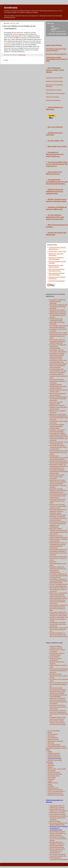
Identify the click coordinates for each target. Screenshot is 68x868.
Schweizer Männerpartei (54, 755)
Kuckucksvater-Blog (53, 738)
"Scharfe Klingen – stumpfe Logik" (57, 251)
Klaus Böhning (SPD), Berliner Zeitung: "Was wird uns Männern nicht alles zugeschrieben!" (58, 482)
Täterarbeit (50, 764)
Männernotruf (51, 765)
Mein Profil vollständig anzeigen (58, 34)
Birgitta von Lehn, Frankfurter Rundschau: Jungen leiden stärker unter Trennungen (58, 407)
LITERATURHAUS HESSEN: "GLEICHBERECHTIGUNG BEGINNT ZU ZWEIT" (57, 59)
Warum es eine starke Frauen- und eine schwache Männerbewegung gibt (59, 684)
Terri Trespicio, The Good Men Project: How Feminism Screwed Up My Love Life (58, 707)
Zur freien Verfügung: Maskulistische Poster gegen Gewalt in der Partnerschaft (55, 217)
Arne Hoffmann (55, 28)
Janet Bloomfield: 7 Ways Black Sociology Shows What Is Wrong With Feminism (58, 624)
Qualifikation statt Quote (54, 753)
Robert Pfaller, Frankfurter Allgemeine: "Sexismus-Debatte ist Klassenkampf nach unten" (58, 491)
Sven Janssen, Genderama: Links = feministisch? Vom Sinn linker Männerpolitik (58, 307)
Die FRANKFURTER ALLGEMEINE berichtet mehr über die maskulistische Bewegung (57, 182)
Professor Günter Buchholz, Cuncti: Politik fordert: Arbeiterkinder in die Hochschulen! (59, 438)
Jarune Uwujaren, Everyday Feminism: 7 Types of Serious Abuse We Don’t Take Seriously (58, 723)
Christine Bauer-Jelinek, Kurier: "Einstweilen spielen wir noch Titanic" (58, 501)
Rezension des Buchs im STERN (54, 78)
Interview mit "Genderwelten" (53, 100)
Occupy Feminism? (55, 657)
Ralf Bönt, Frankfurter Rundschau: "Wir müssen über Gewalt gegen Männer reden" (58, 399)
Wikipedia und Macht (55, 821)
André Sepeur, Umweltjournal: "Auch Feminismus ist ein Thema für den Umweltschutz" (58, 518)
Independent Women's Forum (55, 793)
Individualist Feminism (53, 788)
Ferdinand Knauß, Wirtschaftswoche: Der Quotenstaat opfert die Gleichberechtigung (59, 458)
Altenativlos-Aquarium (53, 739)
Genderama (11, 8)
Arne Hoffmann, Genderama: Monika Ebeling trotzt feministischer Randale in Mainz (59, 472)
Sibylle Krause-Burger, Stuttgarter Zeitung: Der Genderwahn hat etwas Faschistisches (58, 366)
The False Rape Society (54, 772)
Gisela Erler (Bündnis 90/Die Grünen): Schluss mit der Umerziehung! (57, 477)
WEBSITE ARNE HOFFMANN (54, 45)
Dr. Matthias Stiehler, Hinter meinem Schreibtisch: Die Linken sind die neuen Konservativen (58, 371)
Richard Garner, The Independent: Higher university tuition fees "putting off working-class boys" (58, 595)
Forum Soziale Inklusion (54, 731)
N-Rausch (50, 767)
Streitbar (50, 752)
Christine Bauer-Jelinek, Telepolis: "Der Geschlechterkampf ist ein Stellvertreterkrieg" (58, 496)
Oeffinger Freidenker (53, 783)
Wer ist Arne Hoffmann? (55, 127)
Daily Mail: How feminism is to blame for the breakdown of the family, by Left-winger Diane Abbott (59, 635)
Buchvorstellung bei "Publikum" (54, 90)
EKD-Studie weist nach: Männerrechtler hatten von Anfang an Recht (58, 676)
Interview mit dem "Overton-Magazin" (56, 93)
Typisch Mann (51, 779)
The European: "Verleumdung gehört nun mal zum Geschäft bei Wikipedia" (58, 839)
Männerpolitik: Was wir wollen (57, 146)
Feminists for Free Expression (55, 790)
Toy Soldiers (51, 786)
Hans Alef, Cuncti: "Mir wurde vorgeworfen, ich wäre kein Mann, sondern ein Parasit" (58, 506)
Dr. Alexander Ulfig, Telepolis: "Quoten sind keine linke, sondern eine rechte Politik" (58, 447)
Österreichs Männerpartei (54, 757)
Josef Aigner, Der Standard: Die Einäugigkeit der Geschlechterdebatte (58, 346)
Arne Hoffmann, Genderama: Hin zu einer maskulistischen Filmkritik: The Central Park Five (59, 576)
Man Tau (50, 732)
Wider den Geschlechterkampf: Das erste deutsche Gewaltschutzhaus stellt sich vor (59, 671)
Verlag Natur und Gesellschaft (55, 741)
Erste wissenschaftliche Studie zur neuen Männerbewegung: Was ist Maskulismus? (57, 164)
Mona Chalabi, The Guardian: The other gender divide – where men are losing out (58, 589)
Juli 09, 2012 (22, 55)
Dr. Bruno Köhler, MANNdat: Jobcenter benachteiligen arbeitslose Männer (57, 426)
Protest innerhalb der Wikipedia (58, 814)
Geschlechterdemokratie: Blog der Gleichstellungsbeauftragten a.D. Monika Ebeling (56, 748)
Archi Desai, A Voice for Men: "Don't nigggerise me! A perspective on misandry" (59, 619)
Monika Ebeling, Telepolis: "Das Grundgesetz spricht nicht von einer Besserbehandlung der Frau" (59, 466)
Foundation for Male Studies (55, 774)
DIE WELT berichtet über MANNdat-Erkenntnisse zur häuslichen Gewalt (55, 192)
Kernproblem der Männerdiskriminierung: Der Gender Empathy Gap (55, 154)
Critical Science (8, 45)
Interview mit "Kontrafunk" (53, 97)
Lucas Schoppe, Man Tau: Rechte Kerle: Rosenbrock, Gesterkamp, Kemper (58, 558)
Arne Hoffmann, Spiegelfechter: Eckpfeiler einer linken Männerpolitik (58, 301)
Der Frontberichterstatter (54, 745)
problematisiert (15, 36)
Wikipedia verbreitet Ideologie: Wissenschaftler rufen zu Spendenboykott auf (57, 851)
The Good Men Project (53, 776)
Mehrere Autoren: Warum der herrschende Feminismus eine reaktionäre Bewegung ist (57, 341)
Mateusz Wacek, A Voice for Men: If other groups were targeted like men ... (59, 629)
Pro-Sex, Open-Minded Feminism (56, 791)
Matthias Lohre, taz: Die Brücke (58, 414)
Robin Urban (51, 743)
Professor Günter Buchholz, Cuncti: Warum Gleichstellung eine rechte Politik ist (59, 452)
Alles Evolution (51, 736)
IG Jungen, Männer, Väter (56, 141)
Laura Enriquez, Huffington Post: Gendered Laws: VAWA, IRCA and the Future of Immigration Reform (58, 614)
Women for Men (52, 778)
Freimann (50, 781)
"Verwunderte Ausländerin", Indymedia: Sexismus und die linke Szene (59, 376)
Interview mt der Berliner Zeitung (54, 81)
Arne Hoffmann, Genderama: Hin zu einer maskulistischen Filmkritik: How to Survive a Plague (59, 581)
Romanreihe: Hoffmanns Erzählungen (56, 54)
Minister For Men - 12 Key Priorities (57, 769)
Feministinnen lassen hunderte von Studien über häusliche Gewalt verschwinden (59, 818)
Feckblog (50, 784)
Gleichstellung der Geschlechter (56, 795)
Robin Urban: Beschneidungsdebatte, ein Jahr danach (58, 563)
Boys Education (52, 771)
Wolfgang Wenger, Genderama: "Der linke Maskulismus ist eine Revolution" (58, 315)
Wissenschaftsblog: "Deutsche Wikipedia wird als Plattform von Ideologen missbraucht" (58, 833)
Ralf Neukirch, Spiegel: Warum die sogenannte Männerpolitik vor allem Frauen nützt (59, 418)
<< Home (6, 60)
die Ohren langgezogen (19, 34)
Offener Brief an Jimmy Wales (57, 813)
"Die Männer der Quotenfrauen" (57, 281)
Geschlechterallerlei (53, 734)
